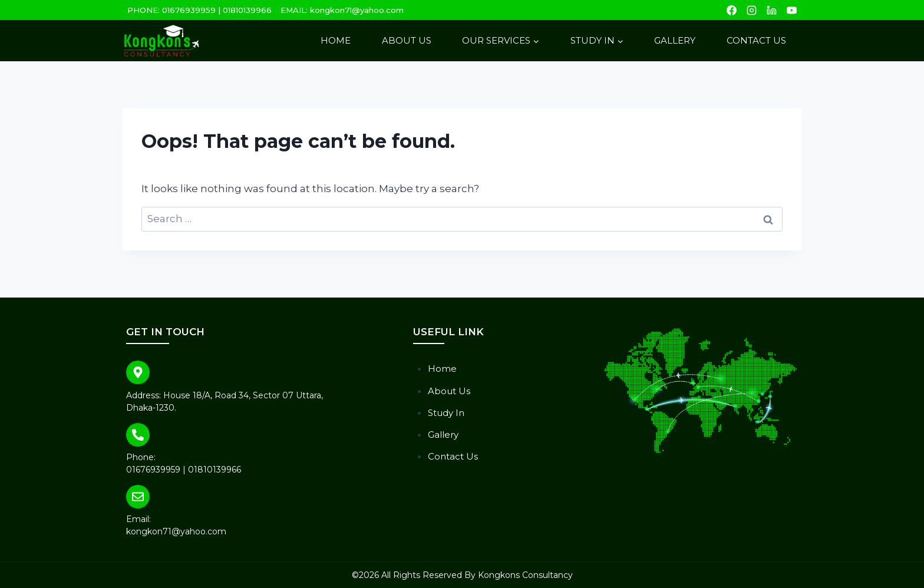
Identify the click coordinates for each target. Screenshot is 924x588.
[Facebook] (731, 10)
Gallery (675, 40)
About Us (407, 40)
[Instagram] (751, 10)
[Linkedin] (771, 10)
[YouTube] (791, 10)
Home (336, 40)
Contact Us (756, 40)
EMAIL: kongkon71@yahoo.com (342, 10)
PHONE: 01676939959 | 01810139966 (199, 10)
